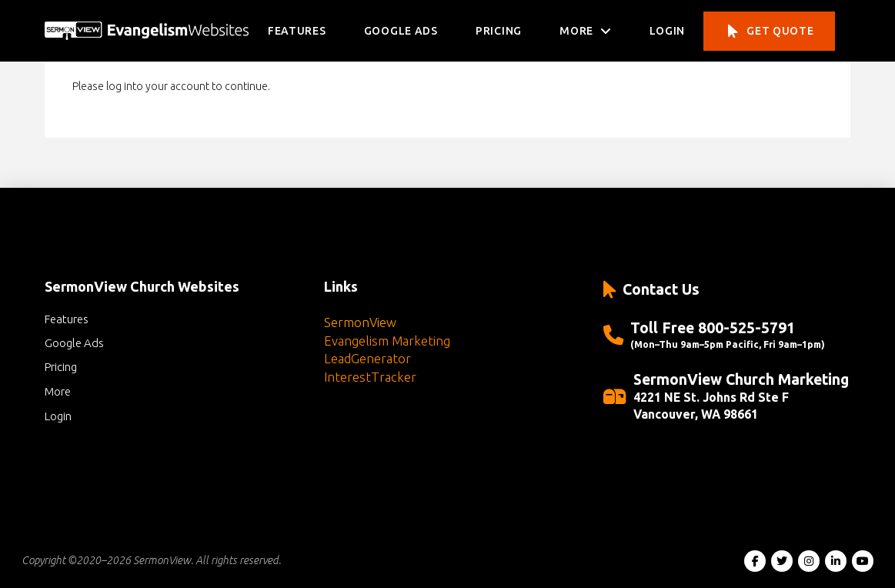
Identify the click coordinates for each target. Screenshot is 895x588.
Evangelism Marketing (387, 341)
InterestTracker (370, 377)
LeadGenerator (367, 358)
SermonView (360, 322)
